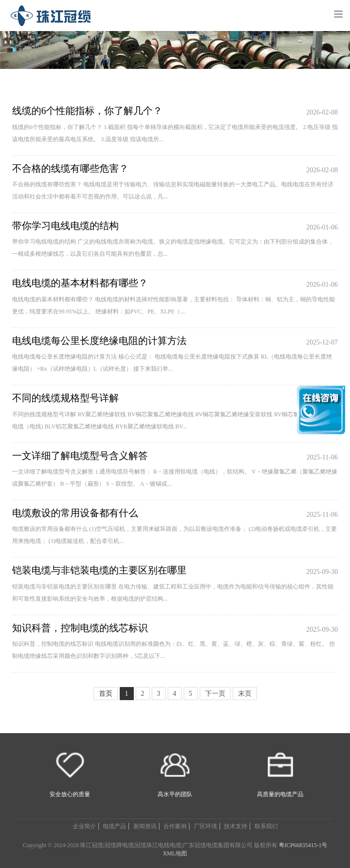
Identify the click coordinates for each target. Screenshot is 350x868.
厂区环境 (206, 826)
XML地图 (175, 853)
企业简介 (84, 826)
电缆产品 (114, 826)
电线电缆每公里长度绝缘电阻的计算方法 (99, 341)
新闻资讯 (145, 826)
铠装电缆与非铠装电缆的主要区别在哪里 (99, 570)
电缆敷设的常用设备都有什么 (75, 513)
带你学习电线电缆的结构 (65, 226)
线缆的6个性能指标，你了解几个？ (87, 111)
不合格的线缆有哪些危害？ (70, 168)
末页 (245, 694)
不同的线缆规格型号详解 (65, 398)
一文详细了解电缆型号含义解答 (80, 456)
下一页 (215, 694)
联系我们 (266, 826)
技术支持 (236, 826)
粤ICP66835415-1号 (303, 845)
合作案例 (175, 826)
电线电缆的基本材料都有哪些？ (80, 283)
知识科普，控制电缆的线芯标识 (80, 628)
